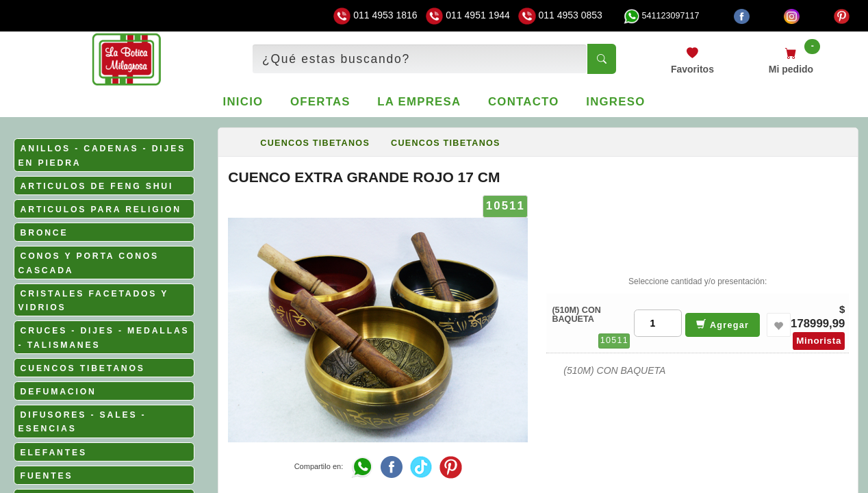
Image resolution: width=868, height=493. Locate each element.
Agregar (723, 324)
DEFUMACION (59, 392)
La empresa (419, 102)
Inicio (243, 102)
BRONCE (44, 233)
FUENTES (47, 476)
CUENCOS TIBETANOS (83, 368)
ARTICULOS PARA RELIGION (101, 210)
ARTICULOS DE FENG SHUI (97, 186)
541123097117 (661, 16)
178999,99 (818, 324)
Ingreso (615, 102)
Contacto (524, 102)
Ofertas (320, 102)
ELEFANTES (54, 453)
